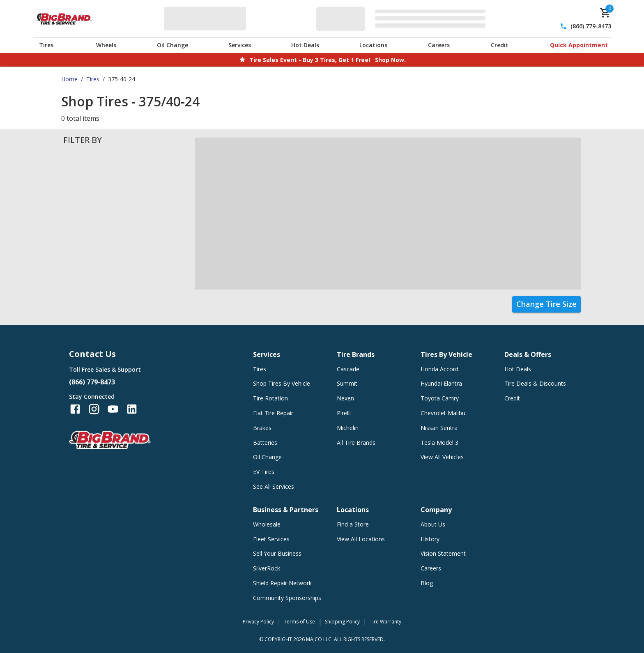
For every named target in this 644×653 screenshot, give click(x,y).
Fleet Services (271, 539)
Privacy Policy (258, 622)
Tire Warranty (385, 622)
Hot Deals (305, 45)
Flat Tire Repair (273, 413)
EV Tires (264, 472)
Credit (500, 45)
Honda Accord (439, 369)
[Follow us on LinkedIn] (132, 409)
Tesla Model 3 (439, 443)
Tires (46, 45)
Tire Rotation (270, 398)
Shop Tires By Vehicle (282, 383)
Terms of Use (299, 622)
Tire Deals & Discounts (535, 383)
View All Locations (361, 539)
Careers (439, 45)
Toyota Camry (440, 398)
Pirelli (344, 413)
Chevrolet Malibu (443, 413)
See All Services (274, 486)
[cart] (605, 13)
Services (240, 45)
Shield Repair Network (282, 583)
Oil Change (172, 45)
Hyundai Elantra (441, 383)
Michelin (348, 428)
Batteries (265, 443)
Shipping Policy (342, 622)
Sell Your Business (277, 553)
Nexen (345, 398)
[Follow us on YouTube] (113, 409)
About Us (433, 524)
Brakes (262, 428)
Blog (427, 583)
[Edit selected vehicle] (403, 19)
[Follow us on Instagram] (94, 409)
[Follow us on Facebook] (75, 409)
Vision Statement (443, 553)
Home (69, 79)
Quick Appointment (579, 45)
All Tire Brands (356, 443)
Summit (347, 383)
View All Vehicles (442, 457)
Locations (373, 45)
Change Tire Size (546, 304)
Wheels (106, 45)
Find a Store (353, 524)
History (430, 539)
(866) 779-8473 (591, 26)
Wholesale (267, 524)
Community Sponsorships (287, 598)
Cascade (348, 369)
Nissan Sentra (439, 428)
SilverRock (267, 568)
